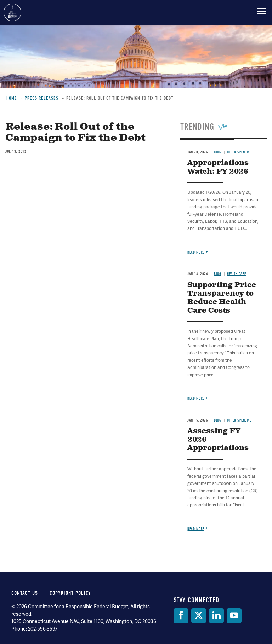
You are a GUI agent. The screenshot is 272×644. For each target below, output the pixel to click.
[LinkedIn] (216, 616)
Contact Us (25, 593)
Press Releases (42, 98)
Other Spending (239, 152)
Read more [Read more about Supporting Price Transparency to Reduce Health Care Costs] (196, 398)
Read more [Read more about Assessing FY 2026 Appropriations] (196, 529)
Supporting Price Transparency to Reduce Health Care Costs (222, 298)
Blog (217, 152)
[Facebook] (181, 616)
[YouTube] (234, 616)
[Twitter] (199, 616)
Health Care (237, 274)
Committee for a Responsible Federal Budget (12, 12)
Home (12, 98)
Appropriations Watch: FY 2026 (218, 167)
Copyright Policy (70, 593)
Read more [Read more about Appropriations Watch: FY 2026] (196, 252)
